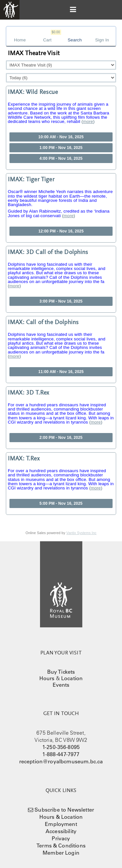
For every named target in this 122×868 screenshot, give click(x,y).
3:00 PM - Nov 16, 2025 (61, 301)
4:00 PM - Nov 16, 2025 (61, 158)
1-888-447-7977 (61, 754)
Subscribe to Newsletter (64, 810)
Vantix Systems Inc (81, 533)
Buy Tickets (61, 672)
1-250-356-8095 (61, 747)
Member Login (61, 853)
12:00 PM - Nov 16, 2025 (61, 231)
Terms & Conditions (61, 846)
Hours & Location (61, 817)
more (88, 121)
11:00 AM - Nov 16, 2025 (61, 372)
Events (61, 685)
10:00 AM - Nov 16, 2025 (61, 137)
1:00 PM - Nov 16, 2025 (61, 148)
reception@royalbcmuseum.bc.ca (61, 761)
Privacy (61, 838)
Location (72, 678)
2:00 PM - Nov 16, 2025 (61, 438)
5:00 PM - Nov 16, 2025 (61, 503)
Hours (47, 678)
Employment (61, 824)
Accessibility (61, 831)
